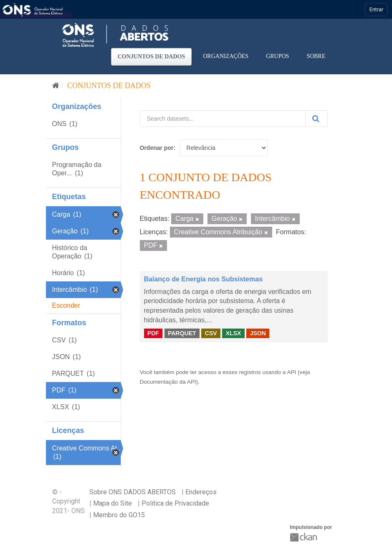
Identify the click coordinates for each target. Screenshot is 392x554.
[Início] (56, 86)
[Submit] (316, 119)
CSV (211, 333)
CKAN (304, 537)
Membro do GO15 (119, 515)
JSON (258, 333)
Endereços (201, 492)
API (291, 372)
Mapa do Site (113, 503)
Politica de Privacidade (175, 503)
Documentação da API (168, 382)
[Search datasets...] (223, 119)
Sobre (316, 56)
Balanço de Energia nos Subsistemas (204, 279)
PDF (153, 333)
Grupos (277, 56)
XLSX (234, 333)
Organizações (226, 56)
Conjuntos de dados (152, 57)
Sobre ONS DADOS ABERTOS (133, 492)
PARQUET (182, 333)
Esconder (66, 305)
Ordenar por (157, 148)
